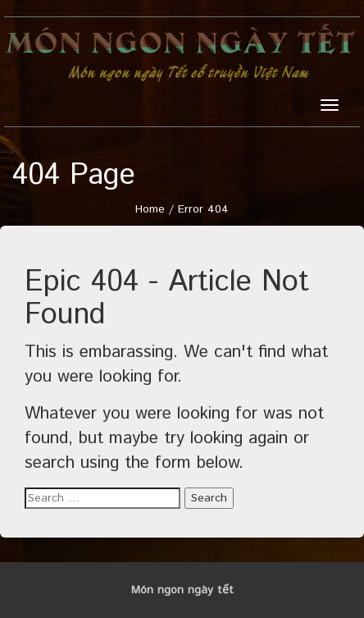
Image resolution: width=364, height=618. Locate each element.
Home (150, 209)
